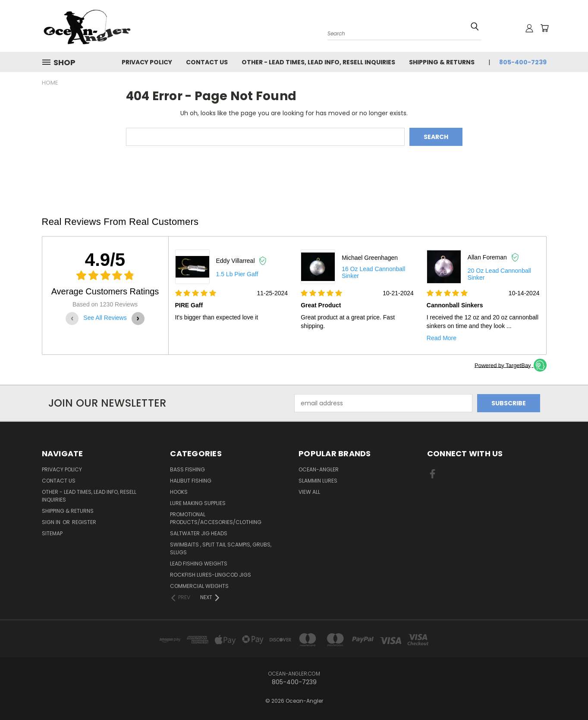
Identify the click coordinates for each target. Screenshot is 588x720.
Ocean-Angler (319, 469)
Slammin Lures (318, 481)
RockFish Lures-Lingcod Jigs (211, 575)
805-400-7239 (523, 62)
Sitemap (52, 533)
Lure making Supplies (198, 503)
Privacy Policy (147, 62)
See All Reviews (105, 318)
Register (84, 522)
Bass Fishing (187, 469)
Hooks (179, 492)
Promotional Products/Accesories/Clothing (216, 518)
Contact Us (207, 62)
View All (309, 492)
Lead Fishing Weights (199, 564)
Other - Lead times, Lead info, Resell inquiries (318, 62)
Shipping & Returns (442, 62)
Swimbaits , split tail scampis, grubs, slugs (221, 548)
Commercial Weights (199, 586)
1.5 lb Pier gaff (237, 274)
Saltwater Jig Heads (199, 533)
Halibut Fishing (191, 481)
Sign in (52, 522)
